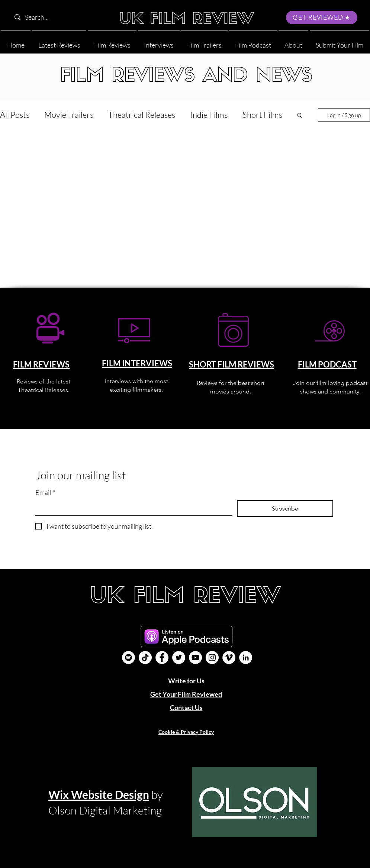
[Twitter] (179, 658)
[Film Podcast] (128, 658)
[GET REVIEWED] (322, 17)
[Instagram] (212, 658)
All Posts (15, 115)
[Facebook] (162, 658)
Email (45, 493)
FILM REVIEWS (41, 364)
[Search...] (58, 17)
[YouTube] (195, 658)
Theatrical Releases (142, 115)
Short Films (262, 115)
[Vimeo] (229, 658)
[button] (293, 42)
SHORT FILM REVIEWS (231, 364)
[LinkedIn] (246, 658)
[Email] (132, 508)
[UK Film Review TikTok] (145, 658)
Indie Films (209, 115)
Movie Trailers (69, 115)
